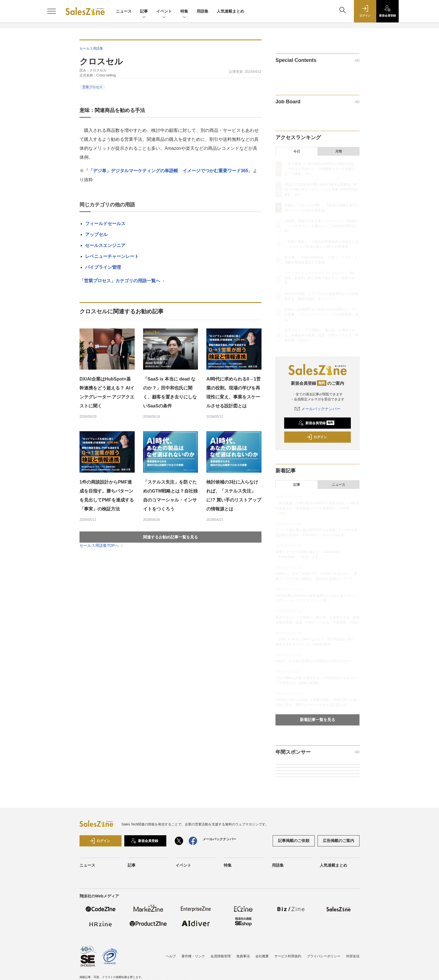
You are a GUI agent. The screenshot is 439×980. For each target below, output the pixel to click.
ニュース (124, 11)
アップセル (96, 235)
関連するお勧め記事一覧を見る (171, 537)
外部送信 (353, 956)
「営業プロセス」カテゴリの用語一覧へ (123, 281)
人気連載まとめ (230, 11)
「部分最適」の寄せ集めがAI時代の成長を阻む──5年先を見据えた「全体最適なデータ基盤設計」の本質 (320, 169)
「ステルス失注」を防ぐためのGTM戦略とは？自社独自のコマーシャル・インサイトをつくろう (171, 495)
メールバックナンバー (317, 409)
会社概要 (262, 956)
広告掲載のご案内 (338, 841)
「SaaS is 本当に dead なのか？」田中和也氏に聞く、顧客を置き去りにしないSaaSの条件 (170, 392)
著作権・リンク (193, 956)
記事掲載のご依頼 (294, 841)
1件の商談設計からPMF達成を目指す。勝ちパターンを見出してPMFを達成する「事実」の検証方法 (107, 495)
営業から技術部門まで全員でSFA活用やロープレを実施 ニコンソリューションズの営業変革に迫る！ (321, 314)
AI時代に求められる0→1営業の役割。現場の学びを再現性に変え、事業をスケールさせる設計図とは (233, 392)
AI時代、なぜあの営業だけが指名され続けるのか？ (314, 661)
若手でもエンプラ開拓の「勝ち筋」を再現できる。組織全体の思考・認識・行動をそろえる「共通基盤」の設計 (321, 335)
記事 (144, 12)
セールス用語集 (91, 48)
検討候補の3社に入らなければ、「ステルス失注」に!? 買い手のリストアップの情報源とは (234, 495)
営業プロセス (92, 87)
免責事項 (243, 956)
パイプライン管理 (103, 267)
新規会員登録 (316, 423)
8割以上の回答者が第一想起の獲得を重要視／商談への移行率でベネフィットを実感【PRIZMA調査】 (321, 190)
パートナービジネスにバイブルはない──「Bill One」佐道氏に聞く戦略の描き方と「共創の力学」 (320, 278)
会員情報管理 (221, 956)
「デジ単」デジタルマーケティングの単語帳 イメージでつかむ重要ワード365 (168, 171)
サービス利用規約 (288, 956)
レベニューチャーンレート (112, 256)
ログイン (317, 437)
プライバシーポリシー (324, 956)
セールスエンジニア (105, 245)
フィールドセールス (105, 224)
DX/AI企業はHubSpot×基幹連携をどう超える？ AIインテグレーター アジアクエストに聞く (107, 392)
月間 (338, 151)
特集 (184, 12)
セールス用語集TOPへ (102, 545)
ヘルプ (171, 956)
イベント (164, 12)
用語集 (202, 11)
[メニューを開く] (52, 11)
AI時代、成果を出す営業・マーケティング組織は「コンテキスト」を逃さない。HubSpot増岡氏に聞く (321, 226)
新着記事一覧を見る (317, 720)
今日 (297, 151)
